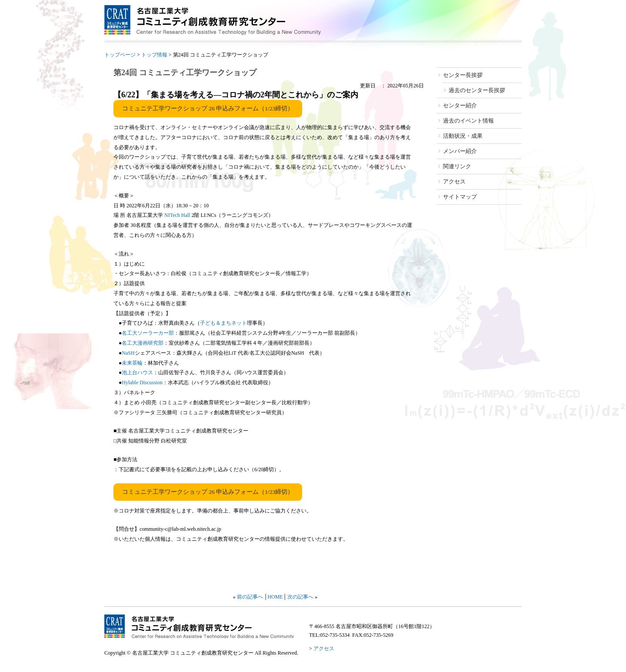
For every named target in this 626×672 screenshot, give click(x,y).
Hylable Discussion (142, 383)
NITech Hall (177, 215)
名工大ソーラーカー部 (148, 333)
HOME (275, 597)
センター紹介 (460, 105)
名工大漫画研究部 (143, 343)
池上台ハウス (137, 373)
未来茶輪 (132, 363)
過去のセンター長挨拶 (477, 90)
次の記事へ (300, 597)
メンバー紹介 (460, 151)
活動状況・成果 (463, 136)
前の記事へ (250, 597)
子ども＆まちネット (223, 323)
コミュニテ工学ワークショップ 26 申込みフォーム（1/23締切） (208, 108)
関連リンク (457, 166)
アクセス (454, 181)
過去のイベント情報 (468, 121)
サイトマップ (460, 197)
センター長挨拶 (463, 75)
